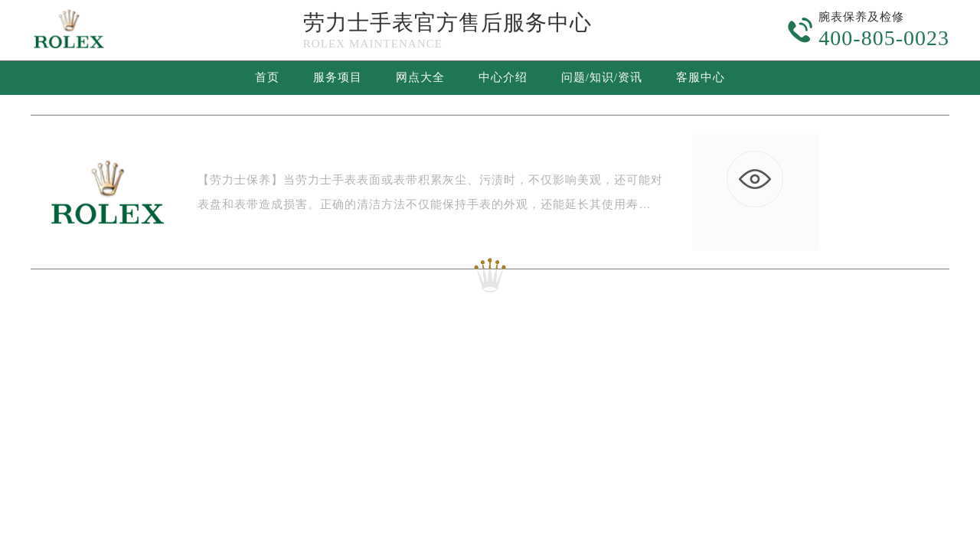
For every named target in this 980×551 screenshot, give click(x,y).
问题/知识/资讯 (602, 77)
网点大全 (420, 77)
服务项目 (338, 77)
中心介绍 (503, 77)
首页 (267, 77)
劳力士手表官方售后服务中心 (448, 23)
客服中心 (701, 77)
